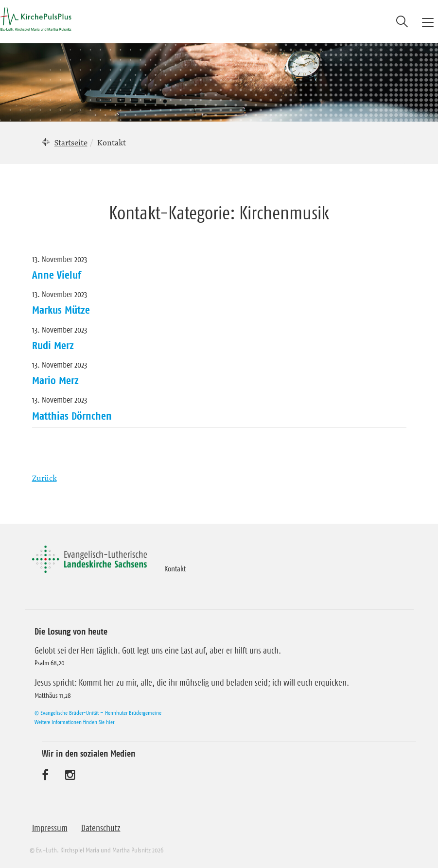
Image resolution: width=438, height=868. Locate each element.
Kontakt (175, 568)
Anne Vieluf (57, 275)
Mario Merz (55, 380)
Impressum (50, 828)
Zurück (44, 478)
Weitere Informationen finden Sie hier (74, 722)
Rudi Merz (53, 345)
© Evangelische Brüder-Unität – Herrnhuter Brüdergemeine (98, 713)
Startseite (71, 142)
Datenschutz (101, 828)
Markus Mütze (61, 310)
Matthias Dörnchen (72, 416)
